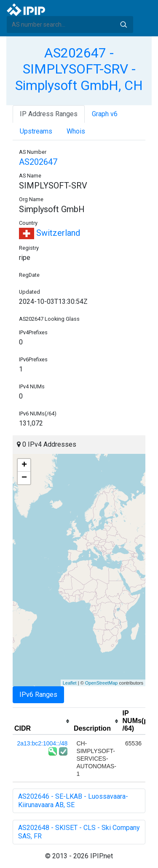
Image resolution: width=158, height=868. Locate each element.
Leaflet (70, 683)
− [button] (24, 478)
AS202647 (38, 162)
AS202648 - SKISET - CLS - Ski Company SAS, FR (79, 832)
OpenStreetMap (102, 683)
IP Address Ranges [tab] (49, 114)
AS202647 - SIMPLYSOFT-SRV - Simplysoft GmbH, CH (79, 69)
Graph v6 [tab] (105, 114)
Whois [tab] (76, 131)
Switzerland (50, 233)
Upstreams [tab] (36, 131)
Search (123, 25)
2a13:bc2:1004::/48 (43, 743)
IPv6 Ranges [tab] (38, 695)
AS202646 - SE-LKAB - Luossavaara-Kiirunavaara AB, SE (73, 801)
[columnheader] (42, 721)
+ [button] (24, 465)
